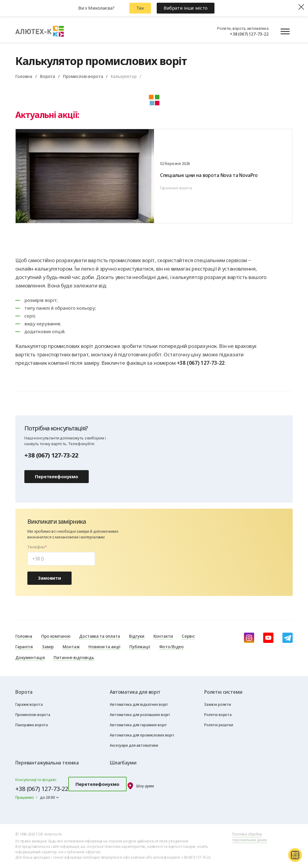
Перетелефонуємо (57, 476)
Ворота (48, 76)
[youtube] (268, 638)
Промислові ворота (83, 76)
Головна (24, 76)
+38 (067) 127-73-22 (249, 34)
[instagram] (249, 638)
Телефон (36, 547)
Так (140, 8)
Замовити (49, 578)
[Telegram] (288, 638)
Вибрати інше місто (186, 8)
